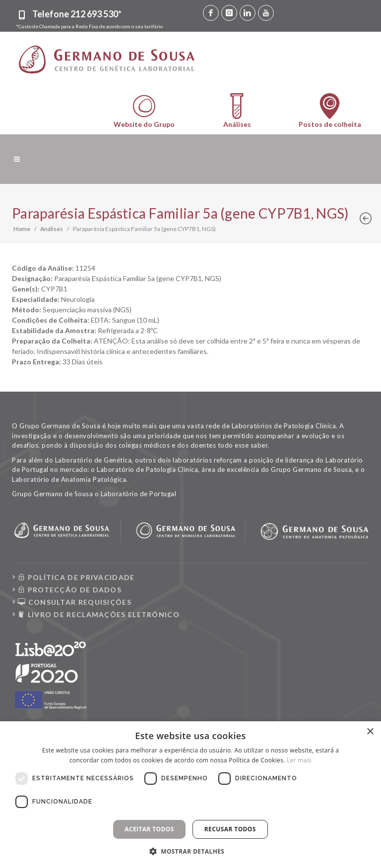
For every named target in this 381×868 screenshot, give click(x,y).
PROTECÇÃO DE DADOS (70, 590)
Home (22, 229)
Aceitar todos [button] (149, 829)
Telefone (77, 14)
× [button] (370, 732)
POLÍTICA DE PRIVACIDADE (76, 577)
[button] (191, 851)
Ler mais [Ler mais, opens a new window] (299, 760)
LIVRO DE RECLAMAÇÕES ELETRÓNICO (99, 614)
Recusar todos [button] (230, 829)
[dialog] (190, 795)
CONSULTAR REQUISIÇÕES (75, 602)
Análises (52, 229)
